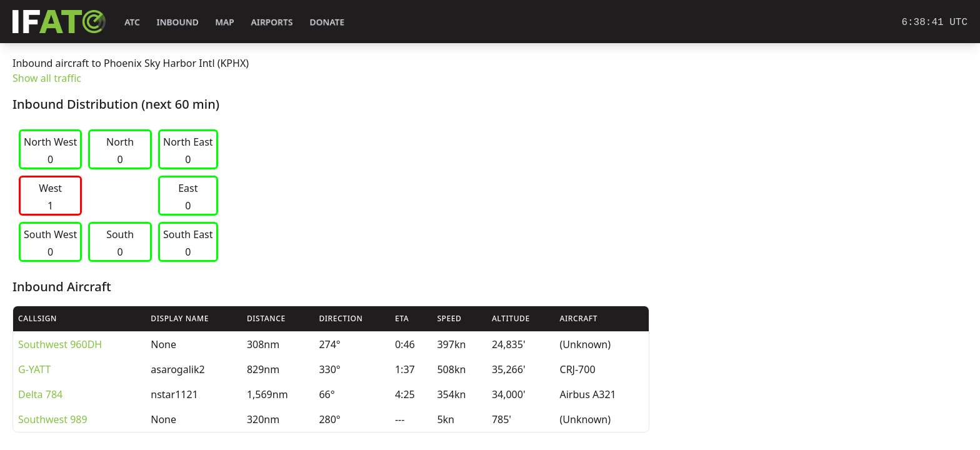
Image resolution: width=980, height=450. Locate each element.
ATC (132, 22)
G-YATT (34, 369)
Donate (327, 22)
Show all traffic (47, 78)
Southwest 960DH (60, 344)
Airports (272, 22)
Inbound (177, 22)
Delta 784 (40, 394)
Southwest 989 (53, 419)
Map (225, 22)
